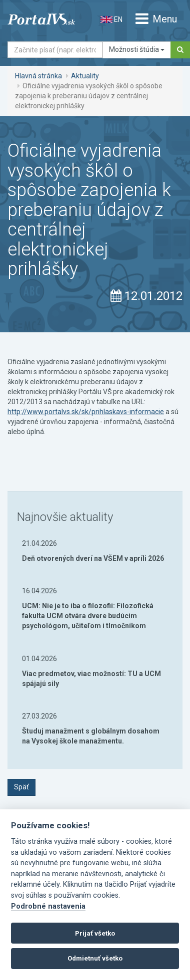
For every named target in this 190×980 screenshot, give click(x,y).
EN (111, 19)
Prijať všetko (95, 933)
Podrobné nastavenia (48, 906)
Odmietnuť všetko (95, 958)
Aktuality (85, 76)
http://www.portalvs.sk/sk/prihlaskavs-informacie (86, 412)
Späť (21, 787)
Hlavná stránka (38, 76)
